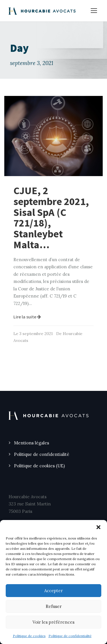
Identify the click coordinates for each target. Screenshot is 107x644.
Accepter (53, 591)
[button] (98, 527)
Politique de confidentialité (70, 636)
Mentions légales (32, 443)
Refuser (54, 606)
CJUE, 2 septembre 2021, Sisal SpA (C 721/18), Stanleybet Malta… (51, 218)
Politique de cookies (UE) (39, 466)
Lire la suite (27, 317)
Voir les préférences (53, 622)
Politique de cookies (29, 636)
